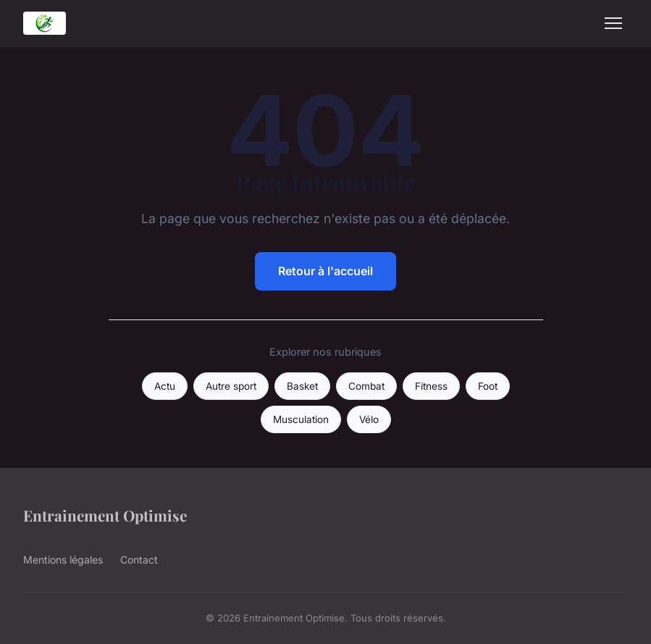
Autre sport (231, 386)
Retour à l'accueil (325, 271)
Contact (139, 560)
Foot (488, 386)
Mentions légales (63, 560)
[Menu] (613, 23)
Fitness (431, 386)
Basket (302, 386)
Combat (366, 386)
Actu (165, 386)
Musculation (301, 419)
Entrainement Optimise (105, 515)
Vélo (369, 419)
